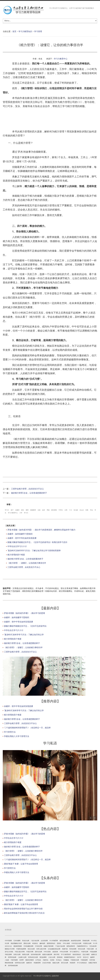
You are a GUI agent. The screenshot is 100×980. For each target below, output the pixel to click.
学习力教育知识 (25, 31)
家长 (23, 510)
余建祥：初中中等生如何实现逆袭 (22, 538)
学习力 (7, 510)
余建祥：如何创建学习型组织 (20, 534)
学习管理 (38, 31)
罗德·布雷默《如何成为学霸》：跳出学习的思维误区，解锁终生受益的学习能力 (41, 530)
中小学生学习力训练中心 (42, 976)
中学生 (61, 510)
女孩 (39, 510)
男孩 (48, 510)
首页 (14, 31)
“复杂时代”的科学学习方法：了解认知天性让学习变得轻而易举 (34, 550)
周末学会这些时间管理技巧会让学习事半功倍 (23, 909)
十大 (70, 510)
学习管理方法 (10, 732)
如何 (44, 510)
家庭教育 (33, 510)
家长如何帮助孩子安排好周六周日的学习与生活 (24, 913)
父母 (66, 510)
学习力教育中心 (61, 59)
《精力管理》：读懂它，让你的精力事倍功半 (27, 563)
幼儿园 (76, 510)
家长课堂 (54, 510)
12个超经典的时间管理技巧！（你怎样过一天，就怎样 (27, 728)
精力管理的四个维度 (16, 555)
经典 (87, 510)
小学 (21, 513)
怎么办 (82, 510)
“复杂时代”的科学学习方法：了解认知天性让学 (24, 635)
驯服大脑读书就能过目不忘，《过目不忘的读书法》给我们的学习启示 (37, 542)
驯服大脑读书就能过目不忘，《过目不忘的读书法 (25, 626)
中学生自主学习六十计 (17, 546)
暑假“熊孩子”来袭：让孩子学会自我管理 (21, 864)
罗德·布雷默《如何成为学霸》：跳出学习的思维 (24, 613)
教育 (27, 510)
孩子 (12, 510)
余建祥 (17, 510)
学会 (91, 510)
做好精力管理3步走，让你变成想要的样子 (29, 493)
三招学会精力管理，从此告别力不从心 (27, 489)
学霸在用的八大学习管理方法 (17, 736)
